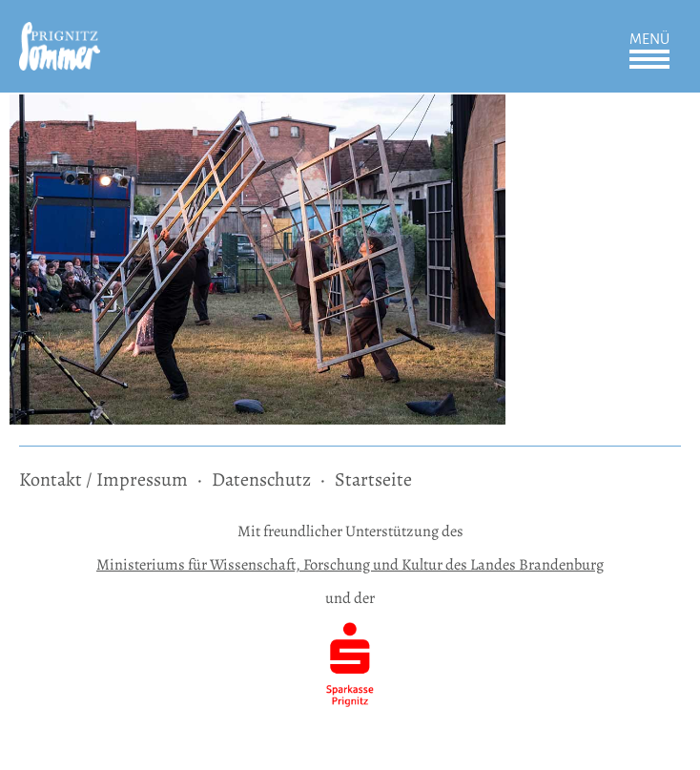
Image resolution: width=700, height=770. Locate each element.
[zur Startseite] (60, 35)
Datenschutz (261, 479)
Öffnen (649, 59)
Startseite (373, 479)
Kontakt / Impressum (103, 479)
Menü (649, 39)
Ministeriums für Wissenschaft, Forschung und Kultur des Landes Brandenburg (350, 564)
